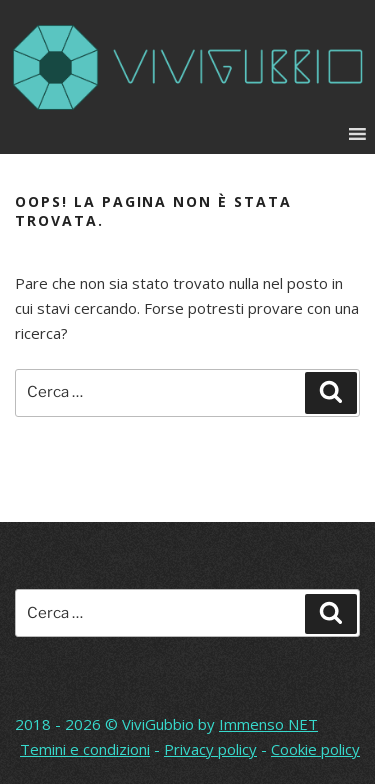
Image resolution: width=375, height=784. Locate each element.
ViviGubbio (158, 724)
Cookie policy (315, 749)
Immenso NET (268, 724)
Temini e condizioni (85, 749)
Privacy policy (210, 749)
